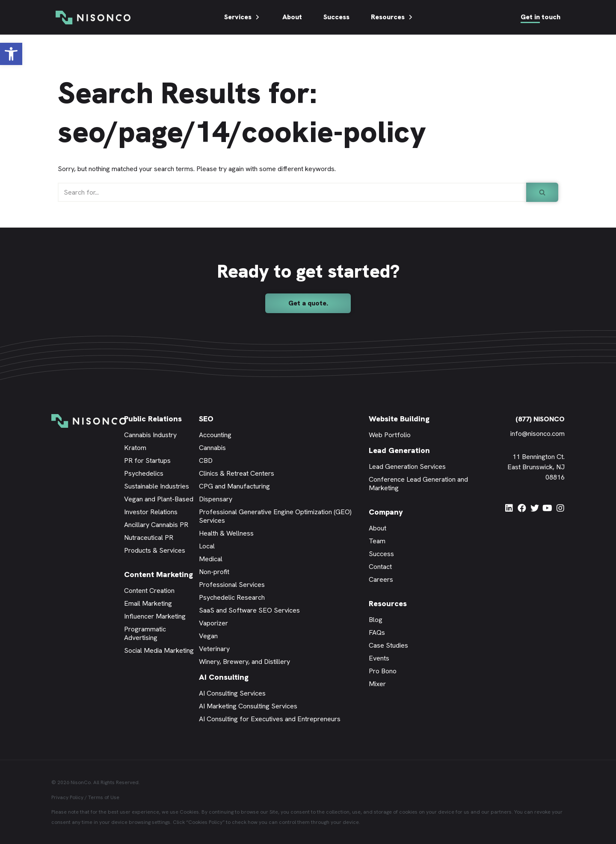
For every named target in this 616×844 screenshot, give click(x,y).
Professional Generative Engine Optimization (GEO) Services (275, 516)
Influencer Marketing (155, 616)
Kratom (135, 448)
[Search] (292, 192)
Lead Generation (399, 450)
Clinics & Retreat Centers (237, 473)
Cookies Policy (205, 822)
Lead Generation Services (407, 466)
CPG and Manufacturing (234, 486)
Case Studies (388, 645)
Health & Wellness (226, 533)
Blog (376, 620)
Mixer (377, 684)
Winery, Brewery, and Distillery (244, 662)
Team (377, 541)
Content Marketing (158, 574)
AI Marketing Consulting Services (248, 706)
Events (379, 658)
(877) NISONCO (540, 419)
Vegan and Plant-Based (159, 499)
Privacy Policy (67, 797)
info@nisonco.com (538, 434)
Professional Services (232, 585)
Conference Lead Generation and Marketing (418, 484)
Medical (211, 559)
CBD (206, 460)
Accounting (215, 435)
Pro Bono (383, 671)
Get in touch (540, 17)
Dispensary (216, 499)
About (292, 17)
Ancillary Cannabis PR (156, 525)
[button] (11, 54)
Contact (380, 567)
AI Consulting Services (232, 693)
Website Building (399, 419)
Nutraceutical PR (149, 537)
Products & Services (155, 550)
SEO (206, 419)
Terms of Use (104, 797)
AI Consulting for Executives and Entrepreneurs (270, 719)
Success (336, 17)
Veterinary (214, 649)
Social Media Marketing (159, 650)
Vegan (208, 636)
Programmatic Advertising (145, 633)
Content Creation (149, 591)
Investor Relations (151, 512)
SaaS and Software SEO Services (249, 610)
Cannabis (212, 448)
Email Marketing (148, 603)
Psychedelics (144, 473)
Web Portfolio (390, 435)
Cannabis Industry (150, 435)
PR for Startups (147, 460)
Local (207, 546)
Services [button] (243, 17)
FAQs (377, 632)
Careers (381, 579)
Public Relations (153, 419)
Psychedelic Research (232, 597)
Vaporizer (213, 623)
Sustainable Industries (157, 486)
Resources (392, 17)
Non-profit (214, 572)
